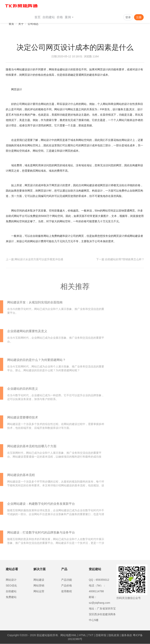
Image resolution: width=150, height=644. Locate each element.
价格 (60, 17)
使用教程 (67, 591)
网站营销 (39, 586)
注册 (139, 17)
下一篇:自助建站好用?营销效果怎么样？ (120, 259)
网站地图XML (68, 635)
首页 (37, 17)
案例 (69, 17)
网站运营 (39, 591)
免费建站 (11, 597)
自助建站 (49, 17)
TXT (91, 635)
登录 (128, 17)
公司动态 (33, 24)
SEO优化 (11, 586)
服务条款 (127, 635)
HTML (82, 635)
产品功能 (67, 580)
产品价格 (67, 586)
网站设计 (11, 580)
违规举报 (101, 635)
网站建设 (39, 580)
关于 (21, 24)
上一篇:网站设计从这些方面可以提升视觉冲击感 (34, 259)
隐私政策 (114, 635)
